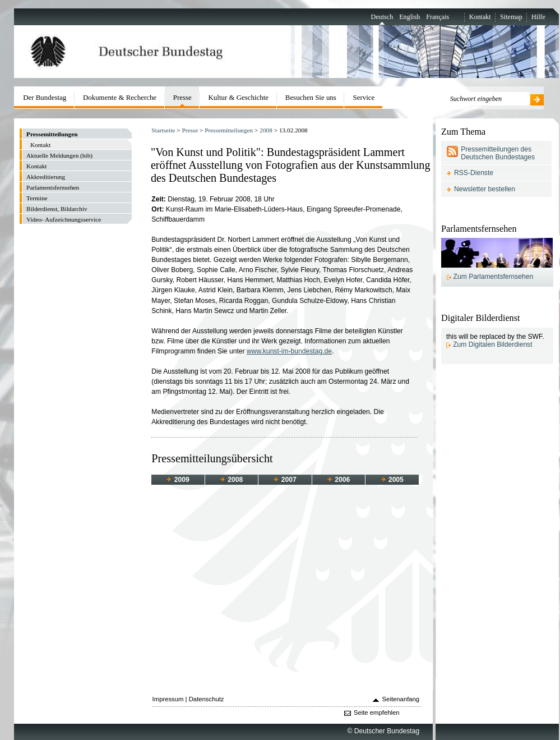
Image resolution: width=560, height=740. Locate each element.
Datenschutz (207, 699)
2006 (339, 480)
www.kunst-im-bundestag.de (289, 351)
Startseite (163, 130)
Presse (190, 130)
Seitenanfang (401, 699)
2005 (392, 480)
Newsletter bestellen (485, 189)
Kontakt (480, 17)
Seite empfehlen (377, 713)
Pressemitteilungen (229, 130)
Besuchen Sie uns (311, 97)
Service (364, 97)
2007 (285, 480)
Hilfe (538, 17)
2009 (178, 480)
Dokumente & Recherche (120, 97)
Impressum (168, 699)
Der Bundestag (45, 97)
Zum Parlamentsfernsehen (494, 277)
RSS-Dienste (474, 173)
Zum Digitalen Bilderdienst (492, 344)
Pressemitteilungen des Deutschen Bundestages (498, 153)
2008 (266, 130)
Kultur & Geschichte (239, 97)
